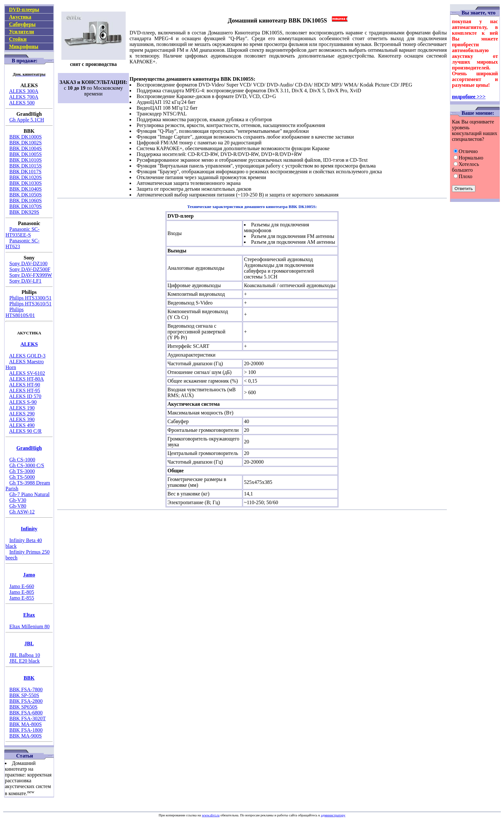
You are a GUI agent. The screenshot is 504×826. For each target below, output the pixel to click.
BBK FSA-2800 (26, 701)
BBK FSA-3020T (27, 718)
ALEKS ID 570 (25, 396)
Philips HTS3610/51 (30, 304)
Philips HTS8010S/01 (20, 312)
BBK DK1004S (26, 148)
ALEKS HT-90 (25, 385)
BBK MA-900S (26, 736)
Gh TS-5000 (22, 477)
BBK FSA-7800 (26, 690)
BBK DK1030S (26, 183)
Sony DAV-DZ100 (28, 263)
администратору (333, 815)
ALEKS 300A (24, 91)
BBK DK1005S (26, 154)
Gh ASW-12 (22, 512)
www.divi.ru (211, 815)
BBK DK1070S (26, 206)
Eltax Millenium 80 (29, 626)
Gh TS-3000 (22, 471)
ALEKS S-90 (23, 402)
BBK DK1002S (26, 143)
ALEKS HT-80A (26, 379)
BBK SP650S (23, 707)
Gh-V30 (18, 500)
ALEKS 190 (22, 408)
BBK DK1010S (26, 160)
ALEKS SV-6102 (27, 373)
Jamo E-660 (22, 586)
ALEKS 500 (22, 103)
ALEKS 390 (22, 419)
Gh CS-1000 (22, 460)
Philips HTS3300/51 (30, 298)
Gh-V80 (18, 506)
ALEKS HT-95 (25, 390)
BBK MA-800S (26, 724)
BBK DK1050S (26, 195)
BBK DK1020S (26, 177)
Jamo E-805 (22, 592)
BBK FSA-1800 (26, 730)
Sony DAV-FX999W (31, 275)
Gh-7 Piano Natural (29, 494)
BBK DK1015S (26, 166)
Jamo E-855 (22, 598)
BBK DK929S (24, 212)
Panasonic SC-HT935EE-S (22, 232)
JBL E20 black (25, 661)
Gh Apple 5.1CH (27, 120)
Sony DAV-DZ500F (30, 269)
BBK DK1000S (26, 137)
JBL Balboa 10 (25, 655)
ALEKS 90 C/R (25, 431)
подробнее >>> (469, 97)
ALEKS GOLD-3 (27, 356)
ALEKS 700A (24, 97)
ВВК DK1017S (25, 172)
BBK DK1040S (26, 189)
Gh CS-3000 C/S (27, 465)
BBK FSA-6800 (26, 713)
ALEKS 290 (22, 414)
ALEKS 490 (22, 425)
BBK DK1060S (26, 200)
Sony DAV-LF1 (25, 281)
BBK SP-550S (24, 695)
